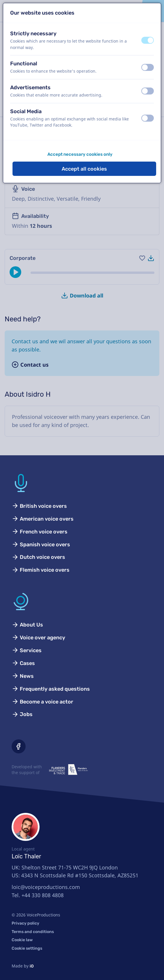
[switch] (148, 40)
